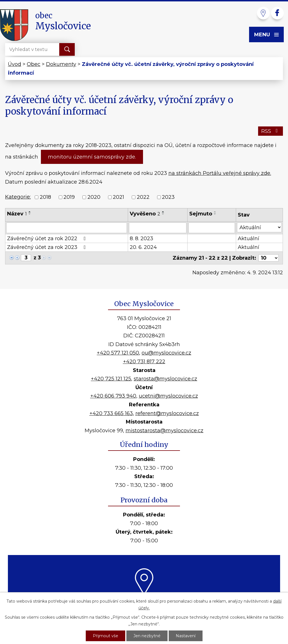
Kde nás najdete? (144, 602)
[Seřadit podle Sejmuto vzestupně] (215, 212)
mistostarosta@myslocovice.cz (164, 431)
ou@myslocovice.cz (166, 353)
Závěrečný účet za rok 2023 (47, 247)
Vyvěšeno (145, 214)
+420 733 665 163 (111, 413)
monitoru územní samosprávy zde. (92, 157)
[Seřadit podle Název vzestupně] (30, 212)
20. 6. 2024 (143, 247)
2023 (168, 197)
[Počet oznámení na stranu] (269, 258)
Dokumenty (61, 64)
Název (17, 214)
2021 (118, 197)
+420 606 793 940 (113, 396)
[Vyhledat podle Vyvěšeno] (158, 228)
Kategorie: (18, 197)
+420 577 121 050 (118, 353)
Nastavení (186, 636)
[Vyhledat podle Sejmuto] (212, 228)
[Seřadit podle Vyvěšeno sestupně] (163, 214)
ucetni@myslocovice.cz (168, 396)
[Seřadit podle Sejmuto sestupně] (215, 214)
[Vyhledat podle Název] (67, 228)
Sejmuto (201, 214)
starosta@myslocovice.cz (165, 379)
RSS (271, 131)
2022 (143, 197)
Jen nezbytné (147, 636)
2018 (45, 197)
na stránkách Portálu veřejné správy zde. (220, 173)
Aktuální (249, 239)
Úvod (15, 64)
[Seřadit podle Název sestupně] (30, 214)
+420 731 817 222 (144, 362)
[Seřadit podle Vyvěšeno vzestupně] (163, 212)
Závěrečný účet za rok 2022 (47, 239)
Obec (34, 64)
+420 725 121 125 (111, 379)
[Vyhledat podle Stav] (259, 227)
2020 (94, 197)
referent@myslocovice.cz (167, 413)
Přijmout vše (105, 636)
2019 (69, 197)
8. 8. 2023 (141, 239)
